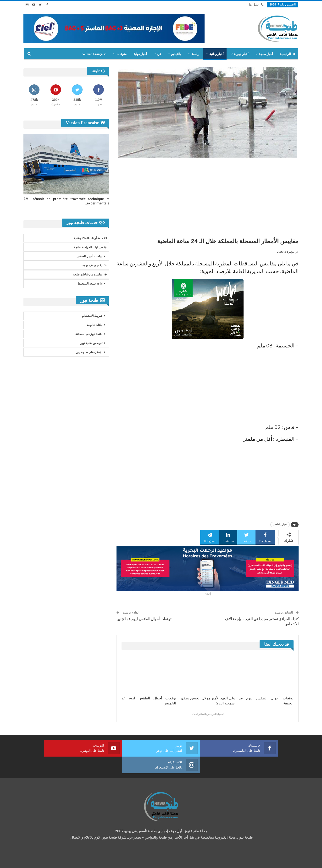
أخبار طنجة (266, 54)
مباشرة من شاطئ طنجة (90, 275)
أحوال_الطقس (280, 525)
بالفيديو (176, 54)
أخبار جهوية (241, 54)
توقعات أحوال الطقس (89, 256)
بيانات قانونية (95, 325)
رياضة (195, 54)
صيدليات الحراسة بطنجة (90, 247)
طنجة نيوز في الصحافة (89, 334)
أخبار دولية (140, 54)
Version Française (94, 54)
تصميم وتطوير (62, 860)
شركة (38, 860)
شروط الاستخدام (92, 316)
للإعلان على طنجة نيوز (89, 352)
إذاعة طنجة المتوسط (90, 284)
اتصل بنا (256, 5)
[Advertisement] (208, 196)
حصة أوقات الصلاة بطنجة (90, 238)
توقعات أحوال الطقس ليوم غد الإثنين (144, 619)
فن (159, 54)
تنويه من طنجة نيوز (91, 343)
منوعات (122, 54)
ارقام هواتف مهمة (94, 265)
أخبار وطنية (217, 54)
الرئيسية (288, 54)
